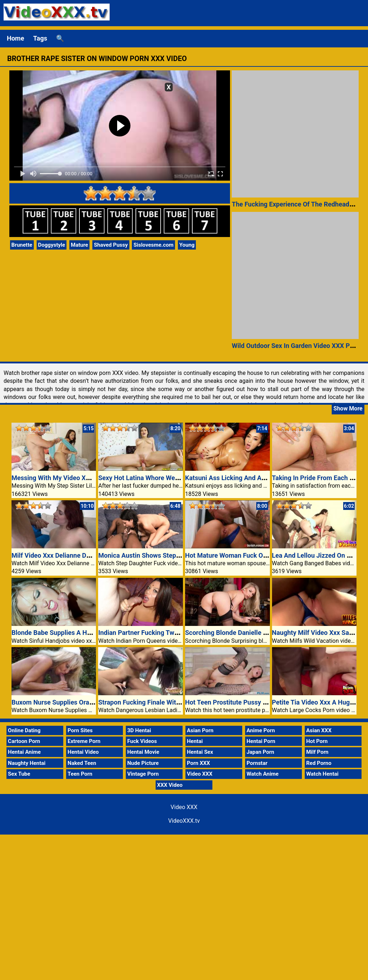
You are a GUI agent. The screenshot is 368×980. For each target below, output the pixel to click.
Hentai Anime (24, 752)
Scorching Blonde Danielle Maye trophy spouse (253, 633)
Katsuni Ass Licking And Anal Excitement (245, 478)
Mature (79, 245)
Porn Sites (80, 730)
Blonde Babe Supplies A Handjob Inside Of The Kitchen (91, 633)
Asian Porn (200, 730)
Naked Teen (82, 763)
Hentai (195, 741)
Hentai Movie (143, 752)
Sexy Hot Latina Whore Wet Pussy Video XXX (163, 478)
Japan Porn (260, 752)
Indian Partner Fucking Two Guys (146, 633)
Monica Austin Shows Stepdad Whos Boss (159, 555)
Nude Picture (143, 763)
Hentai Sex (200, 752)
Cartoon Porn (24, 741)
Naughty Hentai (27, 763)
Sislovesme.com (153, 245)
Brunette (22, 245)
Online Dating (24, 730)
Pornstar (257, 763)
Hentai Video (83, 752)
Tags (40, 38)
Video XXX (200, 774)
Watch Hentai (322, 774)
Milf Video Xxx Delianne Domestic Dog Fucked (79, 555)
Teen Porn (80, 774)
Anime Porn (261, 730)
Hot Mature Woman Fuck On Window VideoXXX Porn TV (266, 555)
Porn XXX (198, 763)
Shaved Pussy (111, 245)
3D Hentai (139, 730)
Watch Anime (263, 774)
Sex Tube (19, 774)
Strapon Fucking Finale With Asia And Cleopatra (167, 702)
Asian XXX (319, 730)
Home (15, 38)
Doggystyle (52, 245)
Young (187, 245)
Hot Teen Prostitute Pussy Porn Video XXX (247, 702)
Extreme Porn (84, 741)
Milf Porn (317, 752)
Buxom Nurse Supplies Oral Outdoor (64, 702)
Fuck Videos (142, 741)
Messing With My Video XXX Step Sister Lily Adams (86, 478)
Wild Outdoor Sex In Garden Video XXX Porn (296, 346)
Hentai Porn (261, 741)
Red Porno (319, 763)
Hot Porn (317, 741)
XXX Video (170, 785)
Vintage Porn (143, 774)
